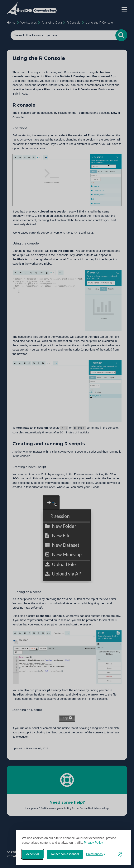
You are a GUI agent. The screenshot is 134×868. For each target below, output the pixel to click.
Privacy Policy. (94, 843)
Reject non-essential (65, 854)
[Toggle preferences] (96, 854)
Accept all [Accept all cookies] (33, 854)
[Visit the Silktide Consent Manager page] (120, 854)
